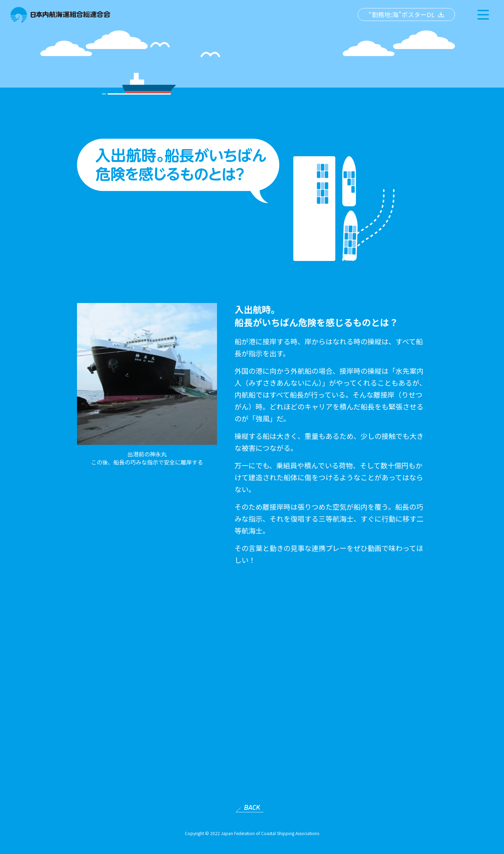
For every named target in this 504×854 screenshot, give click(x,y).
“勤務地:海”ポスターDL (402, 14)
